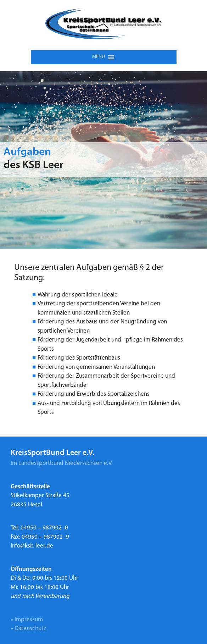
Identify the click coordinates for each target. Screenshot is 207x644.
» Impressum (27, 620)
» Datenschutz (28, 629)
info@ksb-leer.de (32, 546)
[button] (99, 57)
